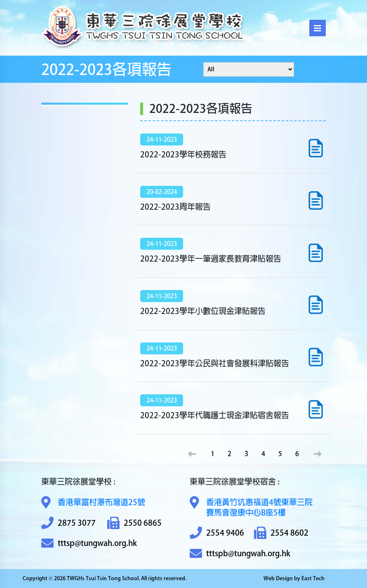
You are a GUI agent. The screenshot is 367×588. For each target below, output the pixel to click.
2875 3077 (68, 523)
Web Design (278, 578)
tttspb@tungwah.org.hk (240, 554)
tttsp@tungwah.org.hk (89, 543)
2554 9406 (217, 533)
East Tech (313, 578)
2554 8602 (281, 533)
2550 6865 (134, 523)
